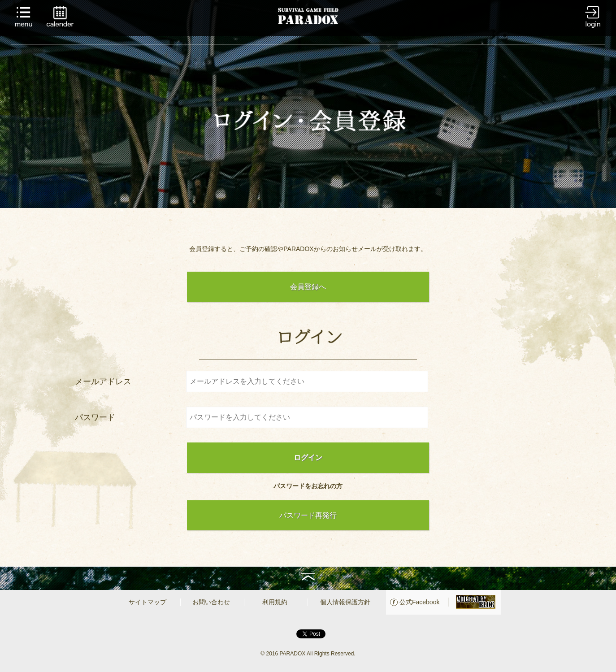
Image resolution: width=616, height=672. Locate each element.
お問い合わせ (211, 602)
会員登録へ (308, 287)
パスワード (95, 417)
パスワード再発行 (308, 515)
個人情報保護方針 (345, 602)
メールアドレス (103, 382)
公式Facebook (419, 602)
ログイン (308, 457)
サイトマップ (147, 602)
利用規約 (275, 602)
